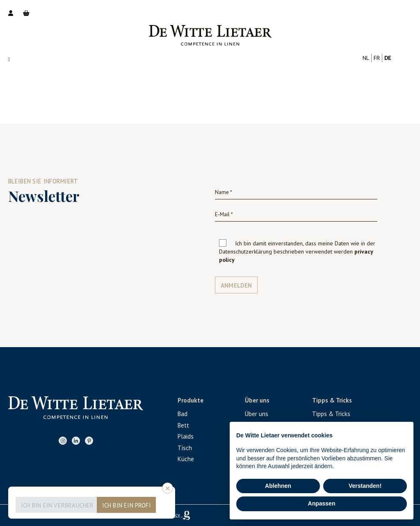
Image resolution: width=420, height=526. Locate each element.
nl (366, 58)
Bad (183, 414)
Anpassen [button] (322, 503)
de (388, 58)
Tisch (185, 448)
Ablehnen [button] (278, 486)
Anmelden (236, 285)
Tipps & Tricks (331, 414)
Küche (186, 459)
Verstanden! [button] (365, 486)
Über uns (257, 414)
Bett (183, 425)
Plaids (186, 436)
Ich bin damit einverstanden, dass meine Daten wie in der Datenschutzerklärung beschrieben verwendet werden (297, 252)
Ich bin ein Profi (127, 505)
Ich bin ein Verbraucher (57, 505)
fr (377, 58)
